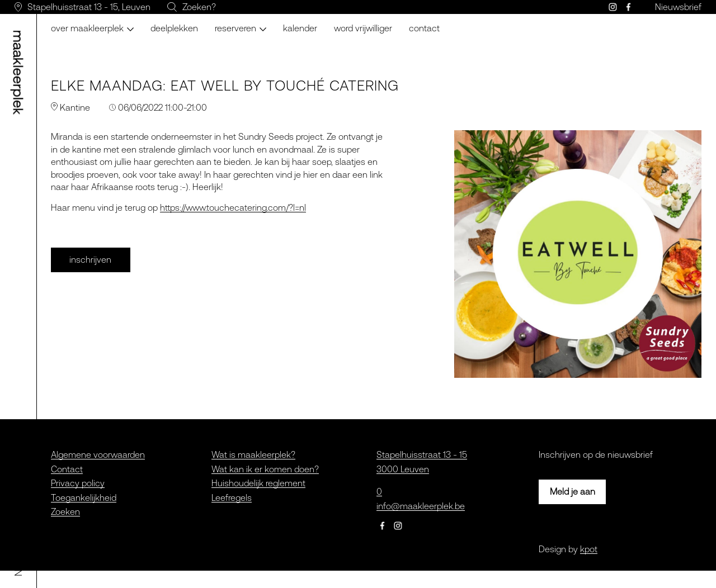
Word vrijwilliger (363, 28)
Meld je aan (573, 491)
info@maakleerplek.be (421, 506)
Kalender (300, 28)
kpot (589, 549)
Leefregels (232, 497)
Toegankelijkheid (84, 497)
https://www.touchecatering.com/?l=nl (233, 207)
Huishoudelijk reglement (258, 483)
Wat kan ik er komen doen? (265, 469)
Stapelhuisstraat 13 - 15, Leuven (89, 7)
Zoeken (65, 511)
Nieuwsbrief (678, 7)
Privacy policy (78, 483)
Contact (424, 28)
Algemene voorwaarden (98, 454)
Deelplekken (174, 28)
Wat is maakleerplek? (253, 454)
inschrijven (90, 259)
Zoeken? (199, 7)
